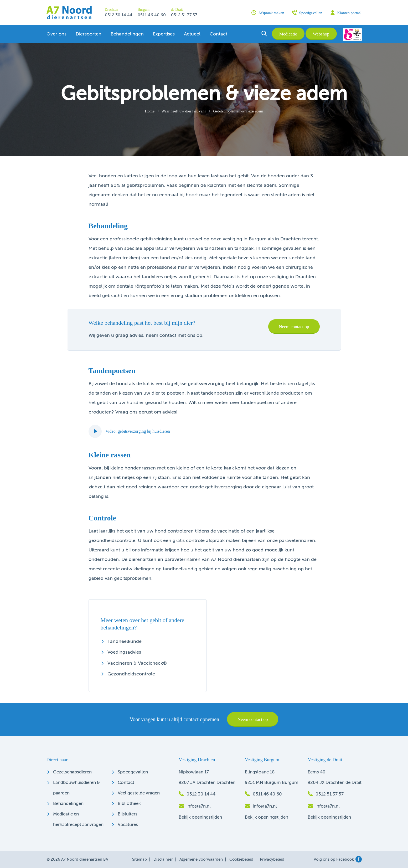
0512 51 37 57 (184, 15)
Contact (218, 34)
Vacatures (128, 825)
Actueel (192, 34)
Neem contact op (294, 327)
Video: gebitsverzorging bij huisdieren (129, 431)
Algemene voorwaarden (201, 859)
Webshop (321, 34)
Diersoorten (89, 34)
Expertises (164, 34)
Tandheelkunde (125, 642)
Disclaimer (163, 859)
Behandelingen (127, 34)
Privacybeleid (272, 859)
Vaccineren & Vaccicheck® (137, 663)
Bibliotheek (129, 804)
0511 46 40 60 (152, 15)
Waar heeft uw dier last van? (184, 111)
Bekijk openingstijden (200, 817)
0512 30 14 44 (119, 15)
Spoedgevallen (307, 13)
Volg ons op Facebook (338, 859)
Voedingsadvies (124, 652)
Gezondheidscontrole (131, 674)
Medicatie (288, 34)
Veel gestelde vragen (139, 793)
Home (150, 111)
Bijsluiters (128, 814)
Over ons (56, 34)
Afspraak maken (268, 13)
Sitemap (140, 859)
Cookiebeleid (241, 859)
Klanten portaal (346, 13)
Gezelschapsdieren (72, 772)
